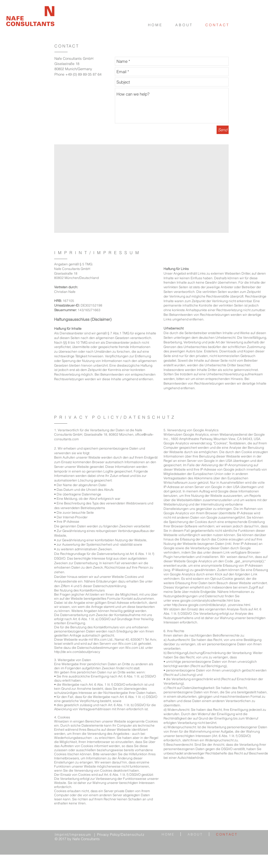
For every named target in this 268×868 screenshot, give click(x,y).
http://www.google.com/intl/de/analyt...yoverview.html (211, 605)
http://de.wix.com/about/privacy (77, 652)
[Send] (223, 130)
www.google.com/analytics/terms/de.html (203, 600)
